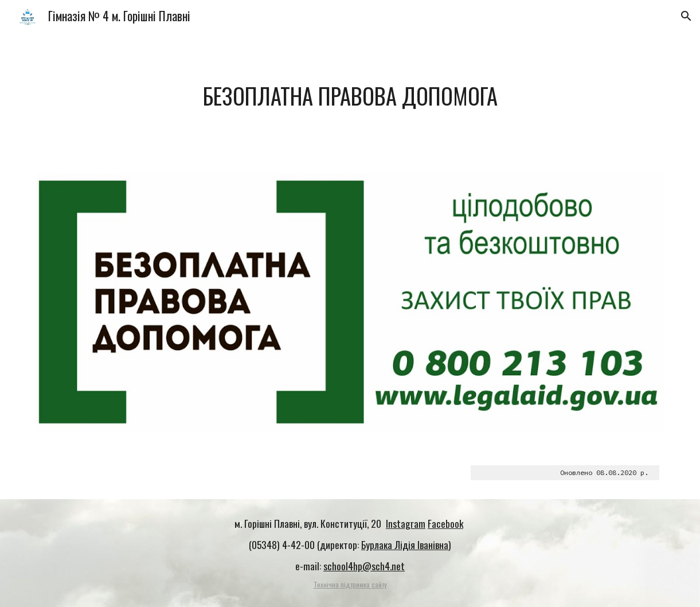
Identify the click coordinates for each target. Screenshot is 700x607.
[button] (686, 16)
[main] (350, 96)
